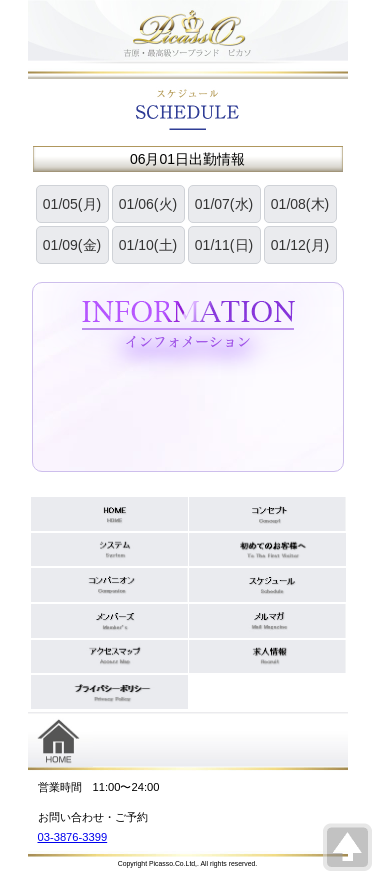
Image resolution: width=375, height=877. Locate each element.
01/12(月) (300, 245)
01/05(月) (72, 204)
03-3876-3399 (73, 837)
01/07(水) (224, 204)
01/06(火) (148, 204)
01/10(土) (148, 245)
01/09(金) (72, 245)
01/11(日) (224, 245)
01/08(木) (300, 204)
